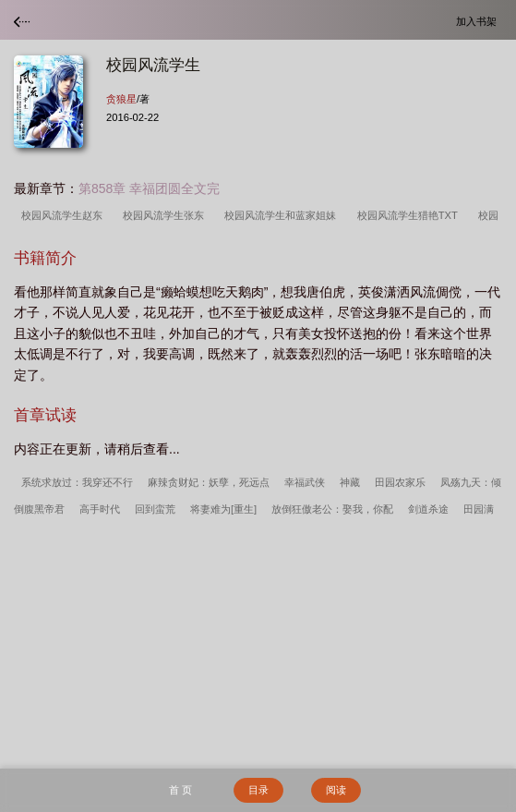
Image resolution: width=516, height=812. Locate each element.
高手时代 (100, 509)
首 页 (180, 790)
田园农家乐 (400, 482)
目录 (258, 790)
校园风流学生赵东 (65, 215)
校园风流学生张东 (166, 215)
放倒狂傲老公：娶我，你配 (332, 509)
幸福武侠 (305, 482)
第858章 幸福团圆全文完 (149, 188)
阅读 (336, 790)
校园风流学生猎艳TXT (410, 215)
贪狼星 (121, 99)
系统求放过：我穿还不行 (77, 482)
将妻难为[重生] (223, 509)
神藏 (350, 482)
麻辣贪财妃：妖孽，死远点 (209, 482)
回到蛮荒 (155, 509)
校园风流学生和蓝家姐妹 (283, 215)
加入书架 (479, 21)
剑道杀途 (428, 509)
